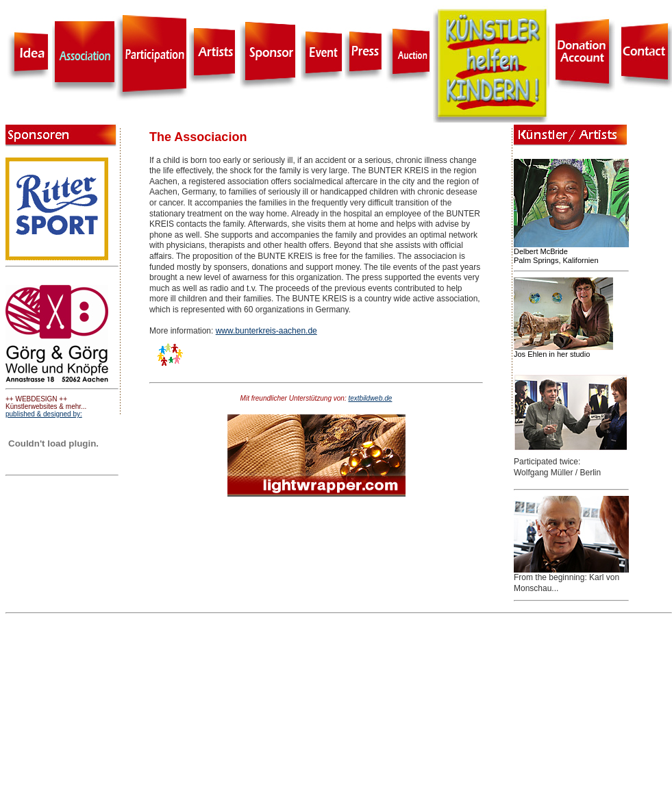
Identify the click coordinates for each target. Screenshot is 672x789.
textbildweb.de (370, 398)
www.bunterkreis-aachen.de (266, 331)
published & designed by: (44, 414)
